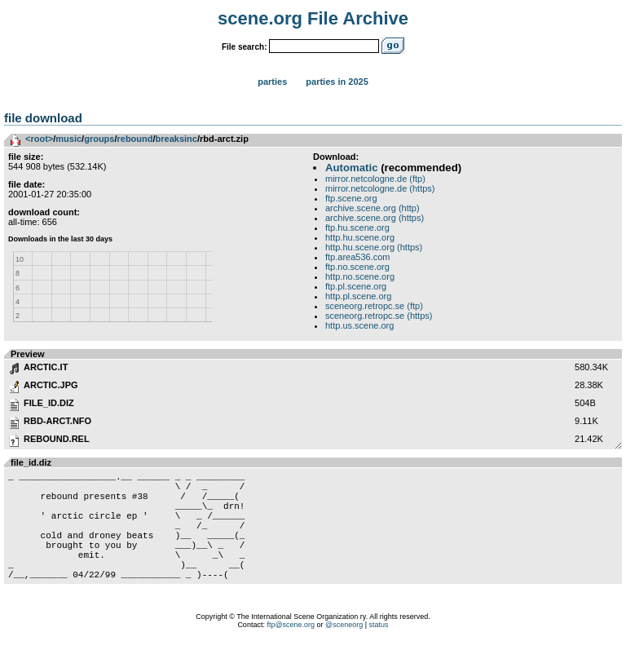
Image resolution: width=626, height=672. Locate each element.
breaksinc (176, 139)
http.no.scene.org (360, 276)
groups (99, 139)
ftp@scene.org (291, 652)
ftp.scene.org (351, 198)
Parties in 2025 (337, 82)
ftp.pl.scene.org (356, 286)
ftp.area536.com (358, 257)
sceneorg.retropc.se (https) (379, 316)
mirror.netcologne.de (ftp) (375, 179)
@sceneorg (344, 652)
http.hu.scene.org (360, 237)
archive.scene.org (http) (373, 208)
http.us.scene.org (359, 325)
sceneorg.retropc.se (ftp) (374, 306)
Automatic (351, 168)
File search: (245, 47)
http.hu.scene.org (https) (374, 247)
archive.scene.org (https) (375, 218)
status (379, 652)
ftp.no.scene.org (357, 267)
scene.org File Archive (313, 18)
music (68, 139)
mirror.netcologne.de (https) (380, 188)
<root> (39, 139)
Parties (272, 82)
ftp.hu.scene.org (357, 228)
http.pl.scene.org (358, 296)
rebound (135, 139)
